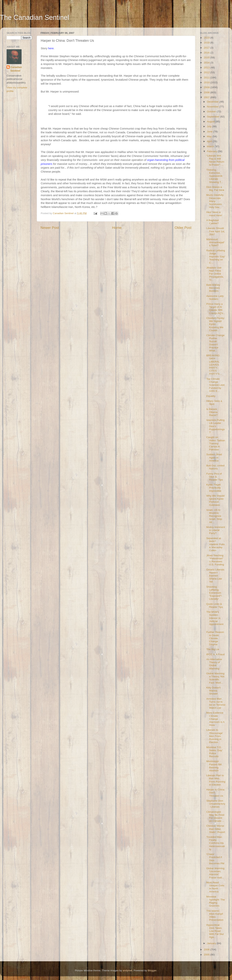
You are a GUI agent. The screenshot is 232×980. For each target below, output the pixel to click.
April (210, 141)
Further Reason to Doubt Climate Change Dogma (215, 638)
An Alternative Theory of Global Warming (214, 664)
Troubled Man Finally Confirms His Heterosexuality (216, 843)
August (211, 122)
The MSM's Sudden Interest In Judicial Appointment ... (215, 620)
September (214, 117)
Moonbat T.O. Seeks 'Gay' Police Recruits (214, 752)
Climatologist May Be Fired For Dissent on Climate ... (215, 816)
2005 (207, 955)
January (212, 943)
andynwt (127, 970)
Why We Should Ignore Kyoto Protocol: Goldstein (215, 500)
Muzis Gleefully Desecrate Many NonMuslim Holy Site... (215, 201)
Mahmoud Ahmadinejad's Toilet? (215, 242)
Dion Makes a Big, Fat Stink (215, 189)
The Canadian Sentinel (35, 17)
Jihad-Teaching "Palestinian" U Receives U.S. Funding (215, 560)
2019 (207, 43)
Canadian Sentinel (16, 69)
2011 (207, 78)
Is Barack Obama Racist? (212, 412)
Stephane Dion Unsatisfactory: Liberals (216, 804)
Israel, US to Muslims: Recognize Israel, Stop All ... (214, 516)
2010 (207, 82)
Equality (211, 396)
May (210, 136)
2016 (207, 53)
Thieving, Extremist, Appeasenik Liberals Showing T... (215, 176)
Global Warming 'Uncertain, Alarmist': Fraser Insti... (215, 873)
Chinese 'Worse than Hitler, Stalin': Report (216, 829)
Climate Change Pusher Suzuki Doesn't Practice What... (215, 343)
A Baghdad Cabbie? (213, 222)
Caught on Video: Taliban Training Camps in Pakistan (216, 443)
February (212, 151)
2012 (207, 72)
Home (117, 228)
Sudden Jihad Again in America (214, 457)
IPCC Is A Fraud (215, 654)
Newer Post (50, 228)
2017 (207, 48)
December (213, 102)
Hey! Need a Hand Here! (214, 214)
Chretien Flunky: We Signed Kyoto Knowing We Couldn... (216, 324)
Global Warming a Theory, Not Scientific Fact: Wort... (215, 678)
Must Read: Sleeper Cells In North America (215, 887)
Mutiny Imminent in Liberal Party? (216, 530)
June (210, 132)
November (213, 107)
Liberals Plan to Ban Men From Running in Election (216, 780)
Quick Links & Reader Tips (215, 605)
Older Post (183, 228)
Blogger (152, 970)
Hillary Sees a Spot (214, 402)
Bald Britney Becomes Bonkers (213, 288)
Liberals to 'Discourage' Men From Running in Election (215, 736)
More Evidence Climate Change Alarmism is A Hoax (215, 719)
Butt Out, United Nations (215, 467)
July (210, 126)
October (212, 112)
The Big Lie (213, 649)
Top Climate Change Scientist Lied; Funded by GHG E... (216, 385)
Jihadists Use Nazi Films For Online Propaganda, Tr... (215, 274)
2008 (207, 92)
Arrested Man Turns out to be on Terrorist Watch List (216, 703)
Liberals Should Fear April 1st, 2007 (216, 231)
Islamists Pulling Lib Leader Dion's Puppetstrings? (216, 426)
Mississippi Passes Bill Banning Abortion (214, 766)
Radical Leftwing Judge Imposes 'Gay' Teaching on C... (216, 257)
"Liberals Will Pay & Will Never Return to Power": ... (215, 160)
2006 (207, 950)
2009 (207, 87)
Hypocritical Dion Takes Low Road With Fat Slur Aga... (215, 931)
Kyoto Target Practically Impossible (214, 488)
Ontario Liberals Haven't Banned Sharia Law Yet (215, 576)
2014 (207, 63)
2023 (207, 38)
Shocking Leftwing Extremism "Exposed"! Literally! (214, 593)
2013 (207, 68)
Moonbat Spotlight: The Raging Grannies (216, 901)
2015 (207, 57)
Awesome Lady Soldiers (215, 297)
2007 (207, 97)
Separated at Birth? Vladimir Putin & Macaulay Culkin (216, 544)
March (211, 146)
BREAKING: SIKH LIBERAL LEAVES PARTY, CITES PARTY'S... (214, 365)
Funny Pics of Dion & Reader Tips (215, 477)
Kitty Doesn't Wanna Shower (213, 691)
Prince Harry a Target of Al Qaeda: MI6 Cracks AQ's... (216, 309)
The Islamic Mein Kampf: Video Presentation (215, 915)
